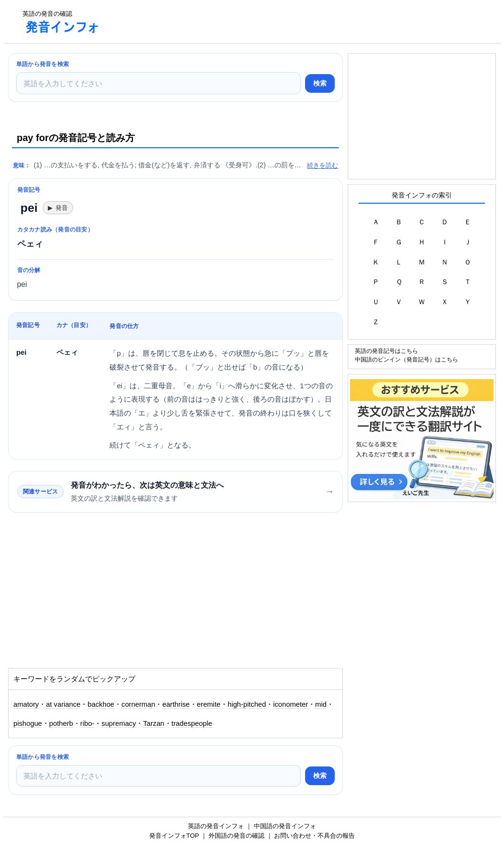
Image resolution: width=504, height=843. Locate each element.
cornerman (138, 704)
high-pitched (247, 704)
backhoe (101, 704)
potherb (61, 723)
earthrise (176, 704)
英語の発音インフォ (216, 826)
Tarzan (153, 723)
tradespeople (192, 723)
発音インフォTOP (174, 836)
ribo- (87, 723)
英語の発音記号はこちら (386, 351)
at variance (63, 704)
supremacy (119, 723)
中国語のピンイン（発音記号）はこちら (406, 359)
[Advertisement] (283, 22)
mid (321, 704)
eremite (209, 704)
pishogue (28, 723)
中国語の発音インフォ (285, 826)
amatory (26, 704)
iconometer (290, 704)
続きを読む (323, 165)
